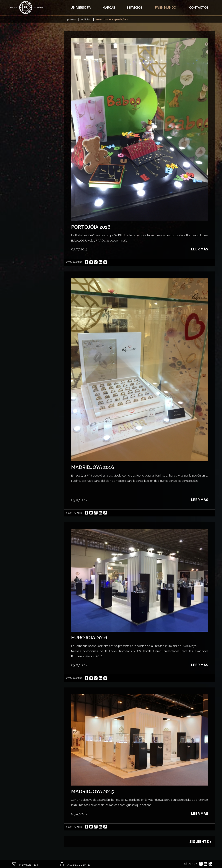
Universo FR (81, 8)
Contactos (199, 8)
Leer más (200, 249)
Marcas (109, 8)
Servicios (135, 8)
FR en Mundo (166, 8)
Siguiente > (201, 842)
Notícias (86, 19)
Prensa (71, 19)
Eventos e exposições (112, 19)
